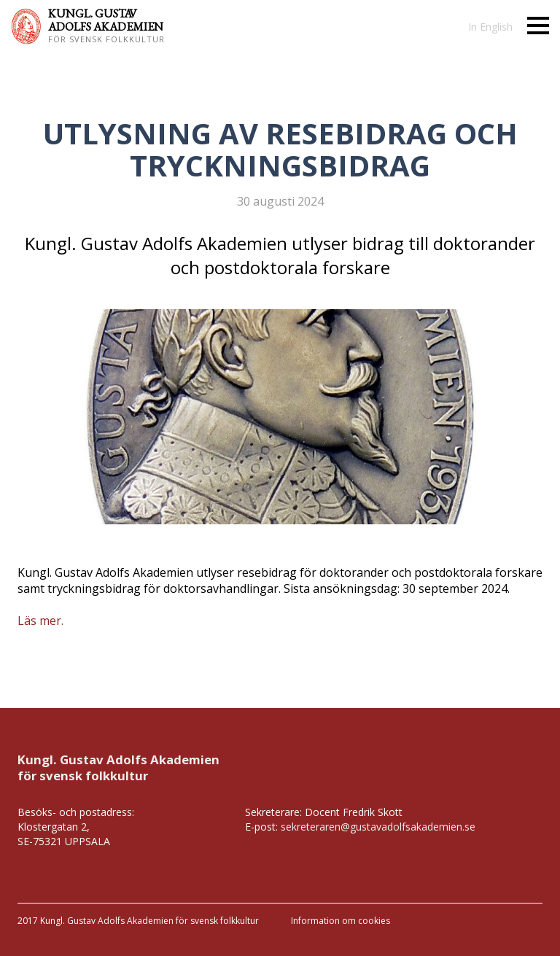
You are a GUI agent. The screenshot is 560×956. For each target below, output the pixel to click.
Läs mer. (40, 621)
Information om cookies (341, 921)
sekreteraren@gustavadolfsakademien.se (378, 827)
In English (490, 27)
